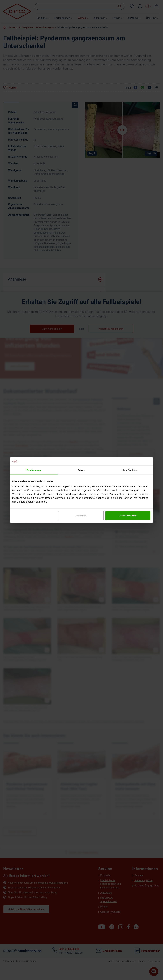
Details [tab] (81, 470)
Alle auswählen (128, 515)
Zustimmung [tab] (34, 470)
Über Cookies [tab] (129, 470)
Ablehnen (81, 515)
